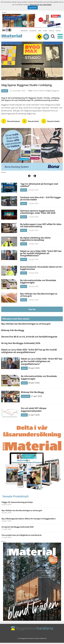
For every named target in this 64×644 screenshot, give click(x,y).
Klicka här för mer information (41, 4)
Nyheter (5, 91)
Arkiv (40, 31)
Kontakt (58, 31)
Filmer (45, 31)
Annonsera (24, 31)
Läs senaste (33, 31)
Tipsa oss (51, 31)
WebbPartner (43, 638)
